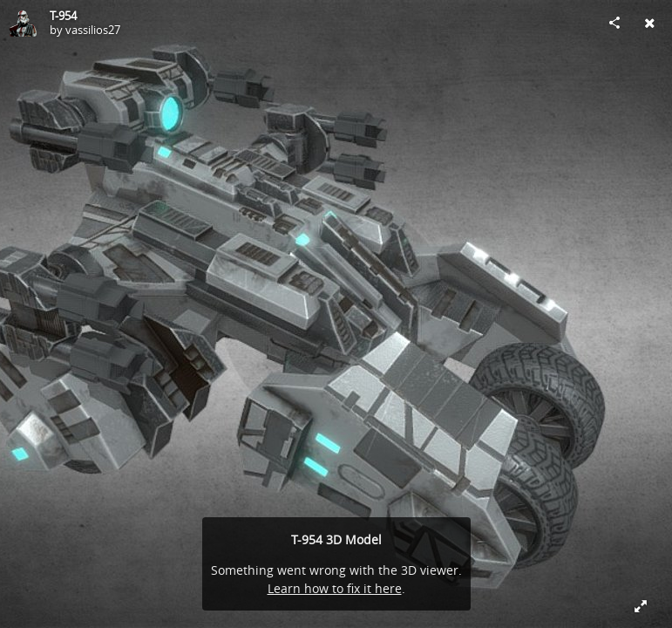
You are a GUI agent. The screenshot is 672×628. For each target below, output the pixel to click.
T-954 (63, 16)
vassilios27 (93, 30)
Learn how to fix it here (335, 588)
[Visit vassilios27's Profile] (23, 23)
